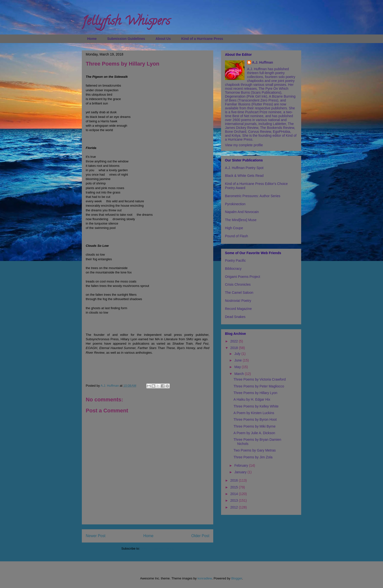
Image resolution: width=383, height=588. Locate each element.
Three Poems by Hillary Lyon (255, 393)
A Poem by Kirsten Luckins (254, 413)
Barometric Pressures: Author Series (253, 196)
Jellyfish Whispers (126, 22)
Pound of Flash (236, 236)
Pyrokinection (235, 204)
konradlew (205, 578)
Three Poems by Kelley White (256, 406)
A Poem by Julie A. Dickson (254, 433)
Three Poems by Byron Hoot (255, 419)
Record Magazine (238, 309)
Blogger (237, 578)
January (241, 472)
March (239, 374)
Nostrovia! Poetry (238, 301)
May (238, 367)
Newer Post (96, 536)
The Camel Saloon (239, 293)
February (242, 465)
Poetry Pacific (235, 260)
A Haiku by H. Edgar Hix (252, 399)
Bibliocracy (233, 269)
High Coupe (234, 228)
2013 (235, 500)
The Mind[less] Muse (241, 220)
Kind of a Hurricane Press (202, 39)
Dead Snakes (235, 317)
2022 (235, 341)
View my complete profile (244, 145)
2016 (235, 480)
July (238, 354)
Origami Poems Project (243, 277)
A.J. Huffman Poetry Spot (244, 168)
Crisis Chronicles (238, 284)
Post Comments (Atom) (157, 548)
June (238, 360)
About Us (163, 39)
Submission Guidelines (126, 39)
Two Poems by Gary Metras (255, 450)
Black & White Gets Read (244, 176)
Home (92, 39)
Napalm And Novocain (242, 212)
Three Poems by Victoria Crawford (260, 379)
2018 (235, 348)
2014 (235, 494)
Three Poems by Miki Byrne (255, 426)
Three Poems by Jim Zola (253, 457)
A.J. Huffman (263, 62)
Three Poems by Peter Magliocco (259, 386)
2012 (235, 507)
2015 (235, 487)
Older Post (200, 536)
